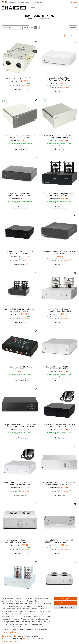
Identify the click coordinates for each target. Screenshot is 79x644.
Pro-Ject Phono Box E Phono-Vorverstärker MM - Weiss (59, 79)
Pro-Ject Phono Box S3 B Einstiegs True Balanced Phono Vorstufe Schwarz (20, 426)
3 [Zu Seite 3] (71, 36)
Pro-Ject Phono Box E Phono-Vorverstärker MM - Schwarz (20, 195)
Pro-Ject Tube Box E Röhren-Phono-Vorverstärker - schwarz (20, 310)
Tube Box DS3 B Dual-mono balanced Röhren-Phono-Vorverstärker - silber (20, 541)
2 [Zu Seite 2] (67, 36)
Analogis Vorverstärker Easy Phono (20, 78)
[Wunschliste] (37, 2)
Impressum (32, 627)
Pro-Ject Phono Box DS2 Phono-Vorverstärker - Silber (59, 368)
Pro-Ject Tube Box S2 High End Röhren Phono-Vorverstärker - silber (59, 310)
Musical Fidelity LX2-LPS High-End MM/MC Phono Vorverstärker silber (59, 541)
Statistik (20, 636)
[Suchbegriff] (49, 8)
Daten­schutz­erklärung (10, 632)
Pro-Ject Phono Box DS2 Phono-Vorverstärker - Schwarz (20, 252)
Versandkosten (26, 85)
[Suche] (69, 8)
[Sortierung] (12, 28)
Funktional (40, 639)
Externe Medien (33, 636)
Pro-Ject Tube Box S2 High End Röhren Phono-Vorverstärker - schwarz (59, 195)
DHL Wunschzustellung (13, 639)
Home (30, 19)
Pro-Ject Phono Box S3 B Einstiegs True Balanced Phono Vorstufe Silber (59, 483)
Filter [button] (73, 27)
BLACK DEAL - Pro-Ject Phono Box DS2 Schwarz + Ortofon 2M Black (59, 426)
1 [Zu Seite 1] (63, 36)
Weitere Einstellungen (10, 641)
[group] (20, 58)
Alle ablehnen (66, 603)
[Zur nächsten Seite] (76, 36)
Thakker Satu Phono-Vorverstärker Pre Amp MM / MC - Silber (59, 137)
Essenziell (8, 636)
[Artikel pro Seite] (26, 28)
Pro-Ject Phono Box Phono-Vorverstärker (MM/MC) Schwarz (59, 252)
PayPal (29, 639)
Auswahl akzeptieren (66, 607)
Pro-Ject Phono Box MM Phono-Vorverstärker (20, 368)
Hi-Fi (35, 19)
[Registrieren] (24, 2)
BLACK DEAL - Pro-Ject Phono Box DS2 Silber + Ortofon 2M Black (20, 483)
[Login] (12, 2)
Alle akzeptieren (66, 599)
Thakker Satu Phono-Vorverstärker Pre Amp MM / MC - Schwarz (20, 137)
